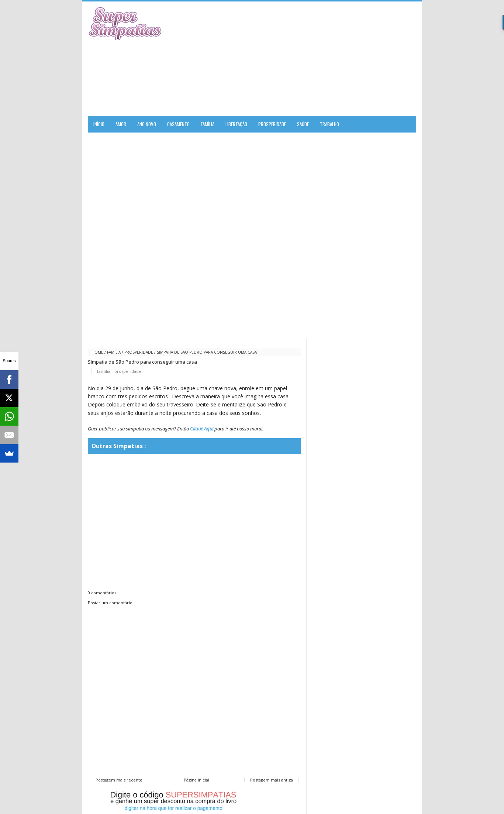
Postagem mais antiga (272, 780)
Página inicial (196, 780)
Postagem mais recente (119, 780)
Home (97, 352)
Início (99, 124)
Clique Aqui (202, 429)
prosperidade (139, 352)
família (114, 352)
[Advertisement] (330, 59)
